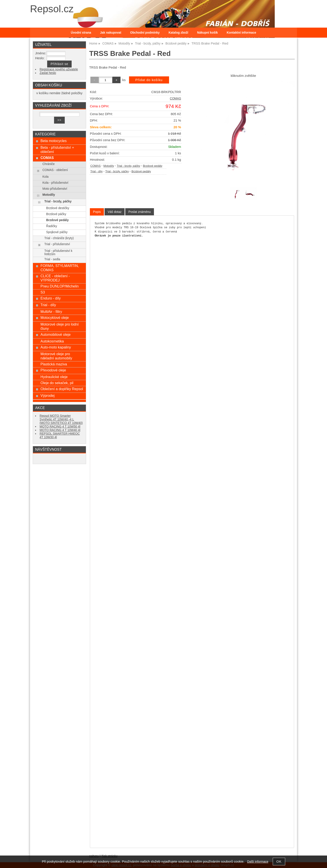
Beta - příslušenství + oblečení (57, 150)
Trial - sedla (52, 259)
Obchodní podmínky (145, 33)
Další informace (258, 862)
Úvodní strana (81, 33)
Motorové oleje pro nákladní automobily (56, 356)
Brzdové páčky (56, 214)
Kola (45, 177)
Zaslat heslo (48, 73)
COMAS (175, 99)
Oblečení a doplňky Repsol (62, 389)
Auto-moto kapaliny (56, 347)
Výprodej (47, 395)
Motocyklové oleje (55, 318)
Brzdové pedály (152, 166)
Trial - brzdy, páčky (129, 166)
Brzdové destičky (58, 208)
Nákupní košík (207, 33)
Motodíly (109, 166)
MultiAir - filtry (51, 312)
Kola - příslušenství (56, 183)
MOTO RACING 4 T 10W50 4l (60, 427)
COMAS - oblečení (55, 170)
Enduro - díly (51, 298)
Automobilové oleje (56, 334)
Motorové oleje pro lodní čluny (60, 326)
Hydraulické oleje (54, 377)
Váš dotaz (115, 212)
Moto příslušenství (55, 189)
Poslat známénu (139, 212)
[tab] (97, 212)
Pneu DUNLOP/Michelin (60, 286)
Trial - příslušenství (57, 244)
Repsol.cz (52, 9)
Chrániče (49, 164)
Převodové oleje (53, 370)
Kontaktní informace (241, 33)
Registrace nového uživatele (59, 69)
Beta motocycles (54, 141)
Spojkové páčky (57, 232)
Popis (97, 212)
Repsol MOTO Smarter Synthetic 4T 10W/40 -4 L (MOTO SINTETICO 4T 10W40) (61, 419)
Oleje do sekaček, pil (57, 383)
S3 (43, 292)
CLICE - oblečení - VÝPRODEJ (55, 278)
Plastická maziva (54, 364)
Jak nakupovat (111, 33)
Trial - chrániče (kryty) (59, 238)
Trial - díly (96, 171)
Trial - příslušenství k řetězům (58, 253)
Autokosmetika (52, 341)
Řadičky (52, 226)
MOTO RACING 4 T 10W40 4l (60, 430)
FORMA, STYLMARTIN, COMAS (60, 268)
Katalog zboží (178, 33)
